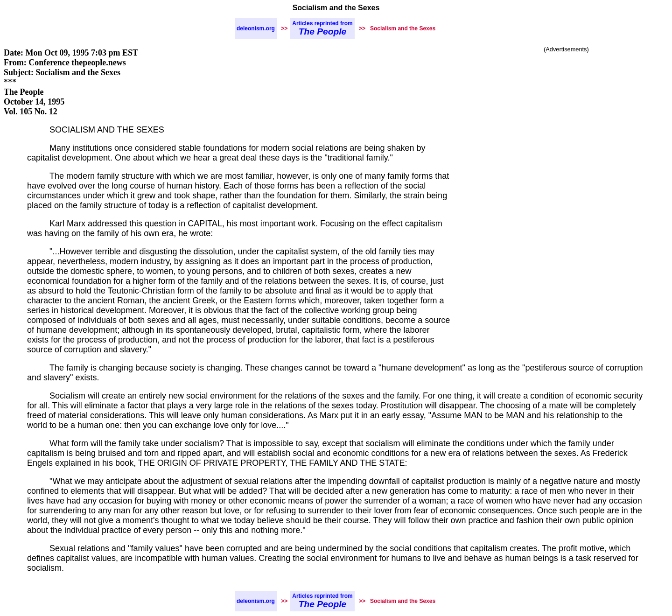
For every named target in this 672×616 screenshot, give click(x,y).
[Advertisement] (566, 124)
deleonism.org (256, 28)
